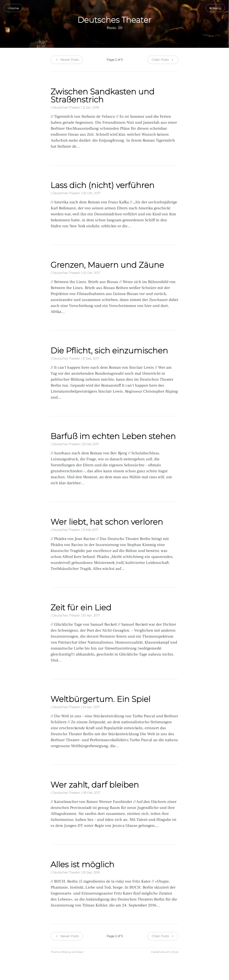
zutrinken (77, 952)
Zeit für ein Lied (81, 607)
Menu (215, 8)
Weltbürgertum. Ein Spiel (100, 699)
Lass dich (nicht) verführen (102, 185)
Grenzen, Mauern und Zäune (107, 265)
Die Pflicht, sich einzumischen (109, 350)
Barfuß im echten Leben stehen (113, 436)
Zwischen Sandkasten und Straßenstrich (102, 96)
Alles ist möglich (82, 864)
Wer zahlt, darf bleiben (95, 785)
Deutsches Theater (66, 107)
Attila (64, 952)
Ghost (175, 952)
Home (13, 8)
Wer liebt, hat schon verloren (107, 522)
